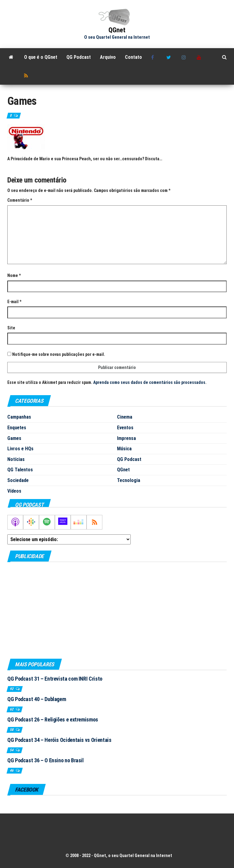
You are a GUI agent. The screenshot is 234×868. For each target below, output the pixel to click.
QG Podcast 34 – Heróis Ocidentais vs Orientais (59, 740)
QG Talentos (20, 470)
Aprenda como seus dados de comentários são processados (149, 382)
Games (14, 438)
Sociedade (18, 480)
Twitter (169, 57)
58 (12, 730)
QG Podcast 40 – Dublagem (37, 699)
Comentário (20, 200)
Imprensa (126, 438)
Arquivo (108, 57)
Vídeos (14, 491)
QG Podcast (79, 57)
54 (12, 750)
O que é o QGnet (41, 57)
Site (11, 328)
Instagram (185, 57)
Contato (133, 57)
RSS (27, 76)
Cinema (125, 417)
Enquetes (17, 428)
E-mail (14, 302)
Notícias (16, 459)
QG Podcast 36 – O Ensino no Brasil (46, 760)
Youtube (200, 57)
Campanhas (19, 417)
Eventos (125, 428)
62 (12, 709)
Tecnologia (129, 480)
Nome (14, 275)
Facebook (154, 57)
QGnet (117, 30)
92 (12, 689)
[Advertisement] (117, 610)
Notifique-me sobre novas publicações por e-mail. (59, 354)
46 (12, 771)
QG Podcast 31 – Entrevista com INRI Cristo (55, 679)
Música (124, 449)
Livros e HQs (20, 449)
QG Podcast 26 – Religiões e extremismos (53, 719)
